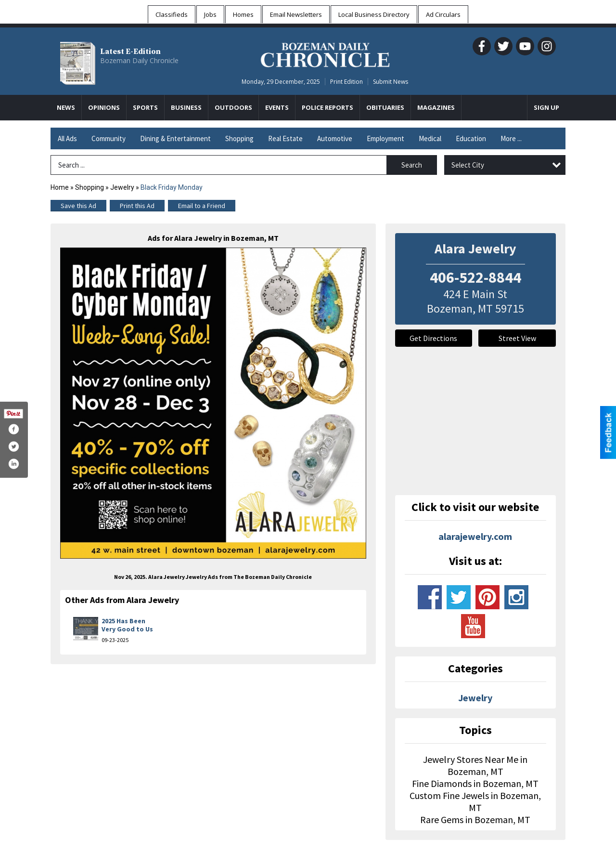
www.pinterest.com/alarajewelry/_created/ (488, 597)
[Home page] (325, 53)
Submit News (391, 82)
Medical (430, 138)
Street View (517, 338)
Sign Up (546, 107)
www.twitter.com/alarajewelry (459, 597)
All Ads (67, 138)
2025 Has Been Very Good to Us (127, 625)
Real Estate (285, 138)
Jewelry (122, 187)
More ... (511, 138)
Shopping (239, 138)
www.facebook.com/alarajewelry (430, 597)
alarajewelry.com (475, 536)
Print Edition (346, 82)
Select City (468, 165)
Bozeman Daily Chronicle (139, 60)
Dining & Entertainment (175, 138)
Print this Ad (137, 206)
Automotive (335, 138)
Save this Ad (78, 206)
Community (109, 138)
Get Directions (433, 338)
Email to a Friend (202, 206)
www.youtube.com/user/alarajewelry (473, 626)
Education (471, 138)
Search (412, 165)
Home (60, 187)
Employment (385, 138)
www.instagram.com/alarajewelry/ (516, 597)
